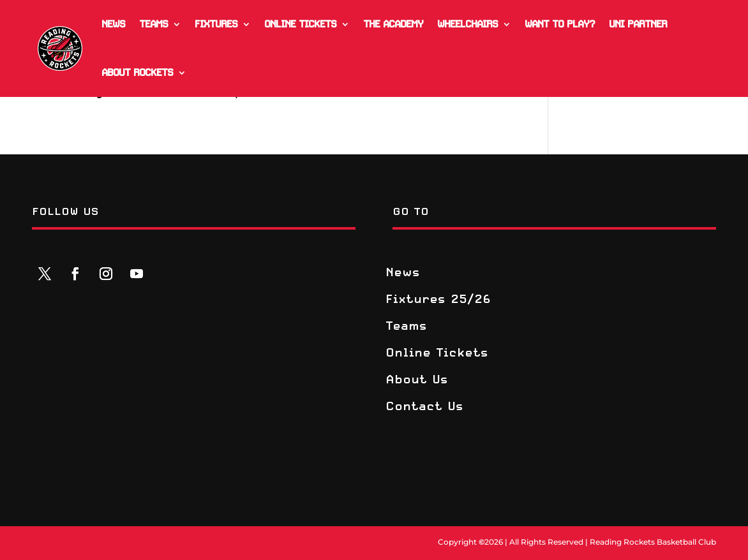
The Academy (393, 24)
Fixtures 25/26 (438, 300)
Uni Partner (638, 24)
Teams (153, 24)
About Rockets (137, 73)
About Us (417, 380)
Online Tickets (300, 24)
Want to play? (560, 24)
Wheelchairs (467, 24)
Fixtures (216, 24)
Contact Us (424, 407)
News (113, 24)
